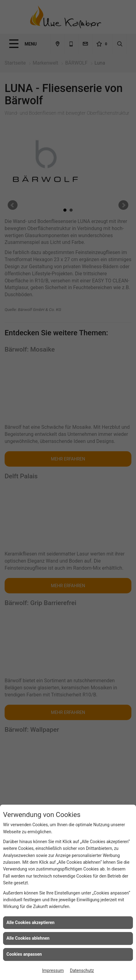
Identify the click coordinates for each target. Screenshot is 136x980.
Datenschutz (82, 970)
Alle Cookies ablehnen (28, 938)
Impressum (53, 970)
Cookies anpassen (24, 954)
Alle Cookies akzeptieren (30, 922)
